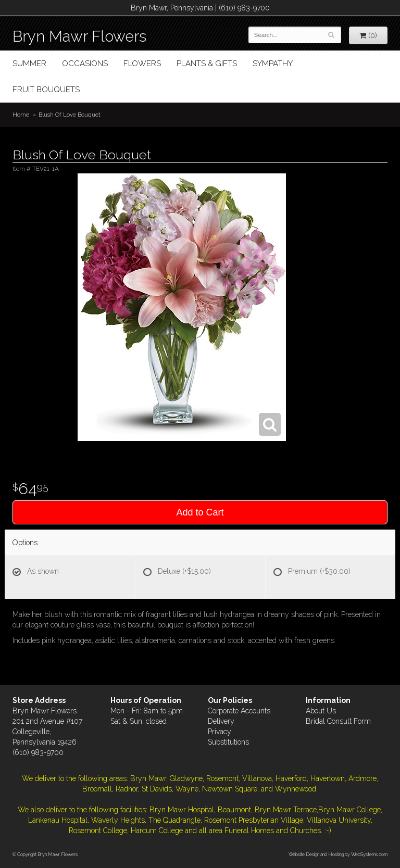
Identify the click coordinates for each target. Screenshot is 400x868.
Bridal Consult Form (338, 721)
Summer (29, 64)
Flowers (142, 64)
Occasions (85, 64)
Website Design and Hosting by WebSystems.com (338, 854)
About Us (321, 711)
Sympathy (273, 64)
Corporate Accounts (239, 711)
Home (21, 115)
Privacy (220, 732)
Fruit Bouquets (46, 90)
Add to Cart (200, 512)
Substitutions (228, 742)
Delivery (221, 721)
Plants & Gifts (207, 64)
